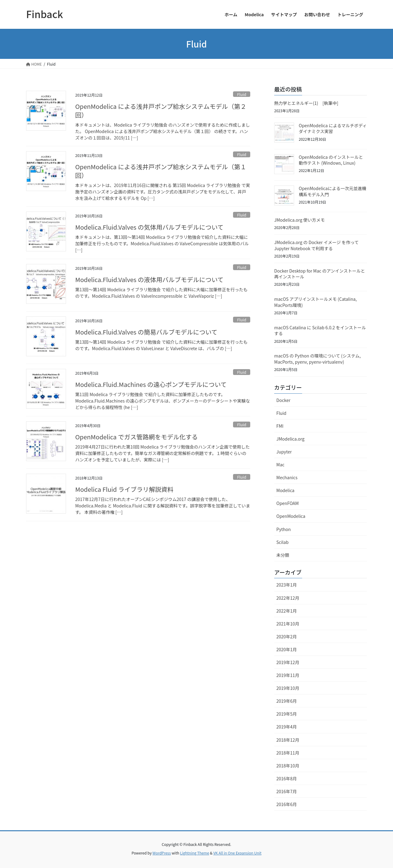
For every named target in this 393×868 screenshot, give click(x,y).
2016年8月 (287, 778)
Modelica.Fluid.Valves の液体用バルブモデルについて (149, 279)
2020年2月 (287, 637)
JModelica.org (290, 439)
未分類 (283, 555)
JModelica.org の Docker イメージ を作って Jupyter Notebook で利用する (316, 245)
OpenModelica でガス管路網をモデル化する (136, 437)
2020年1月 (287, 649)
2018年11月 (288, 753)
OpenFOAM (288, 503)
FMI (280, 426)
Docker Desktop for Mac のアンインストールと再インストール (320, 274)
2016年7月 (287, 791)
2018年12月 (288, 740)
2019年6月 (287, 701)
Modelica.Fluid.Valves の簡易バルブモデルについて (146, 332)
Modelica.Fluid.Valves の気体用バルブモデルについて (149, 227)
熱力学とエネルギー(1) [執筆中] (306, 103)
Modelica (285, 490)
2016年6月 (287, 804)
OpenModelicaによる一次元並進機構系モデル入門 (333, 191)
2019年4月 (287, 727)
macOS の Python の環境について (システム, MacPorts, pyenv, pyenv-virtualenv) (317, 359)
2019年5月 (287, 714)
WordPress (162, 853)
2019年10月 (288, 688)
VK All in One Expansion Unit (237, 853)
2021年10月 (288, 624)
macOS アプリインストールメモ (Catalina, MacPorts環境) (315, 302)
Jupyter (284, 452)
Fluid (242, 94)
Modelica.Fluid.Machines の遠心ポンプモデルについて (151, 384)
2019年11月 (288, 675)
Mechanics (287, 477)
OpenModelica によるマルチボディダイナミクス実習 (333, 128)
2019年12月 (288, 662)
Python (284, 529)
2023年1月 (287, 585)
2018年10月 (288, 766)
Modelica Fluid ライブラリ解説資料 (124, 489)
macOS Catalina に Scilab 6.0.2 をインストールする (320, 331)
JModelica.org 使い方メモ (300, 220)
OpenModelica (291, 516)
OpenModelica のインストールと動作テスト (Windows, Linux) (331, 160)
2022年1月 (287, 611)
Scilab (282, 542)
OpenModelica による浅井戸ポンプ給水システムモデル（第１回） (161, 171)
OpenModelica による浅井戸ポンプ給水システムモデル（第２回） (161, 111)
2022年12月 (288, 598)
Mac (280, 465)
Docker (283, 400)
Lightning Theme (195, 853)
